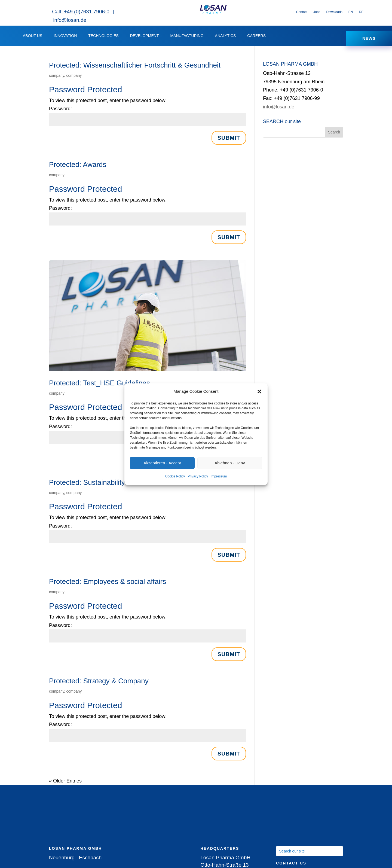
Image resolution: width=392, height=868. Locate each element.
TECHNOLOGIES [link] (103, 37)
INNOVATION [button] (65, 37)
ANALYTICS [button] (226, 37)
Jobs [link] (317, 12)
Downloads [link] (334, 12)
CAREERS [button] (256, 37)
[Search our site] (310, 854)
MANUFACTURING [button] (187, 37)
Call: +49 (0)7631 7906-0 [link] (81, 12)
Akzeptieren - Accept (162, 463)
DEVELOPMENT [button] (145, 37)
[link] (213, 13)
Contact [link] (302, 12)
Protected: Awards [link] (78, 167)
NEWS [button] (369, 40)
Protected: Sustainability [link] (87, 485)
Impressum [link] (219, 477)
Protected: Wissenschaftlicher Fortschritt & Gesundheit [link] (135, 68)
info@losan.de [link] (70, 20)
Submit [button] (229, 141)
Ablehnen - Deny (230, 463)
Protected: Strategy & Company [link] (99, 684)
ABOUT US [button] (33, 37)
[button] (259, 391)
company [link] (57, 78)
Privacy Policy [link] (198, 477)
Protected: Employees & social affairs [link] (108, 584)
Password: (60, 112)
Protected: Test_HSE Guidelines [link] (99, 386)
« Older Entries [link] (65, 784)
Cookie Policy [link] (175, 477)
